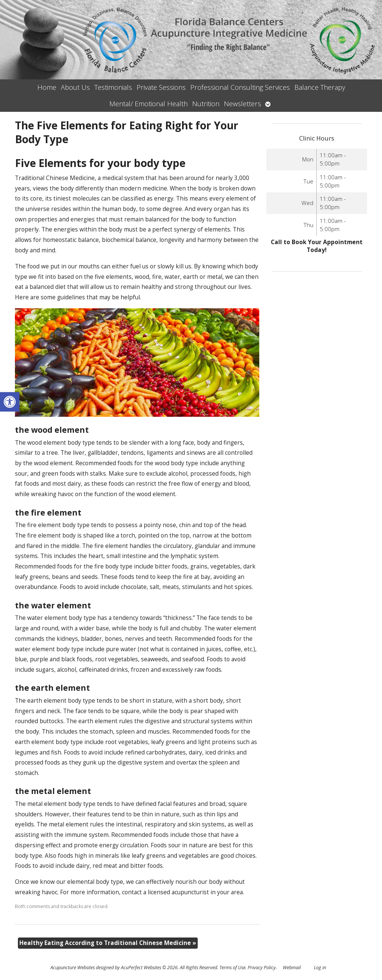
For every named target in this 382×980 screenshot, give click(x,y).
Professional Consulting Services (240, 87)
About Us (75, 87)
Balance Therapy (320, 87)
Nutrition (206, 104)
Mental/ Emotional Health (148, 104)
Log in (320, 968)
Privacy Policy (262, 968)
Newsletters (242, 104)
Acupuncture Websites (73, 968)
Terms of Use (232, 968)
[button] (10, 402)
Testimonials (113, 87)
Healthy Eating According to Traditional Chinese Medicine (108, 943)
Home (47, 87)
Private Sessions (161, 87)
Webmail (292, 968)
